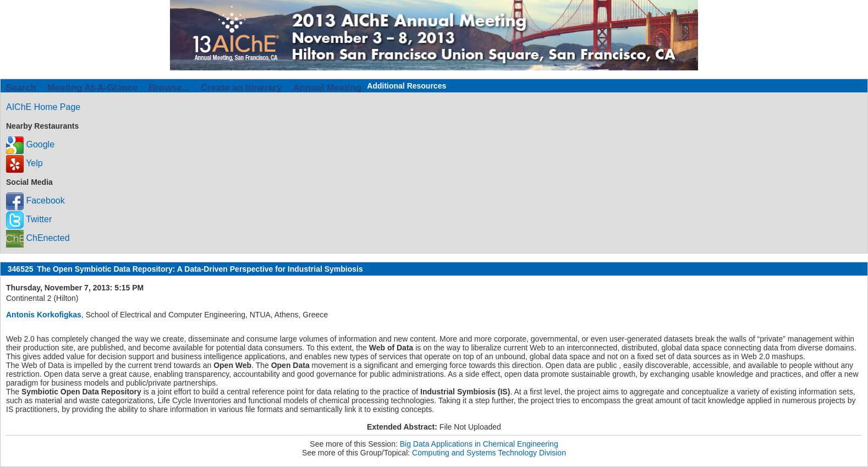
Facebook (35, 200)
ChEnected (38, 238)
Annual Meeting (327, 88)
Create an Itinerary (241, 88)
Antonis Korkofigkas (44, 315)
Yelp (24, 163)
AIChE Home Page (43, 107)
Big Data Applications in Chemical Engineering (479, 444)
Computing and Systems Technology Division (489, 453)
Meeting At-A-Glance (92, 88)
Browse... (169, 88)
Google (30, 144)
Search (21, 88)
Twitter (29, 219)
